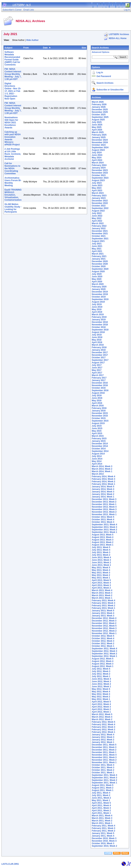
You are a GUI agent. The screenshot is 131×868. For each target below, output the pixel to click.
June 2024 (97, 155)
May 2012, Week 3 (101, 694)
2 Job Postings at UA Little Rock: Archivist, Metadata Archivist (13, 154)
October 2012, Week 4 (103, 638)
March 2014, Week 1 (102, 471)
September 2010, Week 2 (104, 846)
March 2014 (98, 474)
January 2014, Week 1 (103, 497)
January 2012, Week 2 (103, 740)
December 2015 (100, 413)
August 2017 (98, 363)
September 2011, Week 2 (104, 780)
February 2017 (99, 378)
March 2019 (98, 315)
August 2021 (98, 241)
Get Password (104, 76)
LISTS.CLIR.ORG (10, 864)
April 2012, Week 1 (101, 712)
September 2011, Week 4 (104, 775)
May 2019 (97, 309)
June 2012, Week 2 (101, 684)
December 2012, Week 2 (104, 623)
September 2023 (100, 178)
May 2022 (97, 218)
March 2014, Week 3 (102, 466)
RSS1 (117, 853)
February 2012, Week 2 (103, 730)
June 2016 (97, 398)
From (26, 48)
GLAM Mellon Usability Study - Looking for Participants (13, 208)
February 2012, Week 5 (103, 722)
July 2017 (97, 365)
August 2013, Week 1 (103, 545)
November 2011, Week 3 (104, 757)
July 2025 (97, 122)
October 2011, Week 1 (103, 773)
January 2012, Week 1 (103, 742)
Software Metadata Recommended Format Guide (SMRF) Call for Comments (12, 58)
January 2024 (99, 168)
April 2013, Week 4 (101, 583)
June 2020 (97, 277)
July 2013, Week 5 (101, 547)
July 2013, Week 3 (101, 552)
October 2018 (99, 327)
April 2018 (97, 342)
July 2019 (97, 304)
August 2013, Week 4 (103, 537)
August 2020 (98, 271)
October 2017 (99, 358)
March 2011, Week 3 (102, 818)
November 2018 (100, 325)
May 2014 (97, 461)
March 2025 (98, 132)
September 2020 (100, 269)
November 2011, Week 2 (104, 760)
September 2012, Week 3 (104, 651)
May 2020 (97, 279)
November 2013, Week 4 (104, 507)
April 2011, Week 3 (101, 808)
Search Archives (100, 48)
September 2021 (100, 239)
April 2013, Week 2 (101, 588)
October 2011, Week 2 (103, 770)
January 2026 (99, 107)
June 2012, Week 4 (101, 679)
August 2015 (98, 423)
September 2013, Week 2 (104, 530)
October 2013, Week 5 (103, 517)
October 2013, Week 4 (103, 519)
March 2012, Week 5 (102, 714)
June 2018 (97, 337)
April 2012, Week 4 (101, 704)
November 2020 (100, 264)
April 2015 (97, 433)
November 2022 (100, 203)
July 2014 (97, 456)
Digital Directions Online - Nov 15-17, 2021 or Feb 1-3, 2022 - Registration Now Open (13, 91)
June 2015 (97, 428)
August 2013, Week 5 (103, 535)
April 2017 (97, 373)
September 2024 (100, 147)
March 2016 (98, 406)
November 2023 (100, 173)
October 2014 (99, 449)
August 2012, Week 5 (103, 659)
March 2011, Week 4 (102, 816)
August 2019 (98, 302)
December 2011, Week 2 (104, 750)
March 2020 (98, 284)
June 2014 (97, 459)
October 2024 (99, 145)
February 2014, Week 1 (103, 484)
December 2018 (100, 322)
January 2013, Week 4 (103, 613)
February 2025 (99, 135)
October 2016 (99, 388)
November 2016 (100, 385)
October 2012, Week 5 (103, 636)
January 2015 (99, 441)
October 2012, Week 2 (103, 643)
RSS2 (125, 853)
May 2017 (97, 370)
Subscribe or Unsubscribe (110, 90)
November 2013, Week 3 (104, 509)
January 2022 (99, 228)
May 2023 (97, 188)
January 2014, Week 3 (103, 492)
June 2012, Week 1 (101, 687)
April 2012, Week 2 (101, 709)
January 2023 (99, 198)
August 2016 (98, 393)
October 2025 (99, 115)
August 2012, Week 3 (103, 664)
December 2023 (100, 170)
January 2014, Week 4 (103, 489)
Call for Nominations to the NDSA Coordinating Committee (12, 168)
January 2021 (99, 259)
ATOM (108, 853)
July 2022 (97, 213)
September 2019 (100, 299)
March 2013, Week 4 (102, 590)
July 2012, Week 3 (101, 671)
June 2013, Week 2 (101, 563)
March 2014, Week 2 (102, 469)
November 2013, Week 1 (104, 514)
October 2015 (99, 418)
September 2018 (100, 330)
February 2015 (99, 439)
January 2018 (99, 350)
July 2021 (97, 244)
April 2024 (97, 160)
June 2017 (97, 368)
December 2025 (100, 110)
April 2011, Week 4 (101, 805)
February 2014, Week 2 (103, 482)
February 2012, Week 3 (103, 727)
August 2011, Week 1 (103, 790)
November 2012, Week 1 (104, 633)
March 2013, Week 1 (102, 598)
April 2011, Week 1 (101, 813)
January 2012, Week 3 (103, 737)
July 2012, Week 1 (101, 676)
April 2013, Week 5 (101, 580)
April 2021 (97, 251)
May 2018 (97, 340)
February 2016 (99, 408)
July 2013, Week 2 (101, 555)
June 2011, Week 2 (101, 798)
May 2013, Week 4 (101, 570)
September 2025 (100, 117)
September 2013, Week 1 (104, 532)
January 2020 (99, 289)
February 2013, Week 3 (103, 603)
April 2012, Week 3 (101, 707)
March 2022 (98, 223)
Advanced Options (101, 52)
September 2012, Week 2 (104, 654)
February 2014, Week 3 (103, 479)
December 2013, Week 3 (104, 499)
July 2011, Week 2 (101, 795)
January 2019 (99, 320)
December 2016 (100, 383)
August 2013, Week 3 (103, 540)
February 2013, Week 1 (103, 608)
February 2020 (99, 287)
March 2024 (98, 163)
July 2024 (97, 153)
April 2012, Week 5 (101, 702)
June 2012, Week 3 (101, 681)
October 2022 (99, 206)
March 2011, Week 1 (102, 823)
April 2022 (97, 221)
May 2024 (97, 158)
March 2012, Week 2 (102, 719)
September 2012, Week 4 (104, 649)
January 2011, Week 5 (103, 833)
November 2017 (100, 355)
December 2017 (100, 352)
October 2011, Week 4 (103, 765)
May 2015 (97, 431)
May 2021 (97, 249)
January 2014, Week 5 (103, 487)
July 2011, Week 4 (101, 793)
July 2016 (97, 395)
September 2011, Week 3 (104, 778)
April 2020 (97, 282)
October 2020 (99, 266)
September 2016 (100, 390)
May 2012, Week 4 (101, 692)
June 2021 (97, 246)
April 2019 (97, 312)
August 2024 (98, 150)
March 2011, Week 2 (102, 821)
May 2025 (97, 127)
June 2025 (97, 125)
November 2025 (100, 112)
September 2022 (100, 208)
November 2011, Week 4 (104, 755)
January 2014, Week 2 (103, 494)
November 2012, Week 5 (104, 626)
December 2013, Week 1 (104, 504)
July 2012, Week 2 (101, 674)
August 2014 (98, 454)
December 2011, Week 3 (104, 747)
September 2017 (100, 360)
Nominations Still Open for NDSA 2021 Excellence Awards (11, 123)
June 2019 (97, 307)
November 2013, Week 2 (104, 512)
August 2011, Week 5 (103, 785)
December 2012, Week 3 (104, 621)
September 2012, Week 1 (104, 656)
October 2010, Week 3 (103, 843)
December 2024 (100, 140)
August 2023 (98, 180)
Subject (8, 48)
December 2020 (100, 261)
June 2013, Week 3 (101, 560)
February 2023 (99, 196)
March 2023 (98, 193)
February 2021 (99, 256)
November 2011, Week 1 (104, 762)
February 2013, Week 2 (103, 606)
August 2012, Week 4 (103, 661)
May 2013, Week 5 (101, 568)
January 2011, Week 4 (103, 836)
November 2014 (100, 446)
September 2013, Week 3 (104, 527)
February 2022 (99, 226)
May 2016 (97, 401)
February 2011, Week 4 (103, 826)
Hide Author (32, 40)
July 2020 (97, 274)
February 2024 (99, 165)
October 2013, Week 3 (103, 522)
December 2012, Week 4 (104, 618)
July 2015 (97, 426)
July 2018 (97, 335)
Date (45, 48)
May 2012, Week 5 (101, 689)
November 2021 (100, 234)
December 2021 (100, 231)
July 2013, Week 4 (101, 550)
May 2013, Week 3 (101, 573)
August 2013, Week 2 (103, 542)
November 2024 (100, 142)
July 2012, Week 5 (101, 669)
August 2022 (98, 211)
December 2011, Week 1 (104, 752)
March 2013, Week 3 (102, 593)
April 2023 (97, 191)
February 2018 (99, 347)
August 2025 (98, 120)
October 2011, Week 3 (103, 767)
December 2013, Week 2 (104, 502)
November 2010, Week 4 (104, 841)
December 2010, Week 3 (104, 838)
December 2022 (100, 201)
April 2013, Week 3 (101, 585)
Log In (100, 72)
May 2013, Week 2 (101, 575)
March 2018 (98, 345)
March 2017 (98, 375)
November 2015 (100, 416)
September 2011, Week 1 (104, 783)
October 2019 (99, 297)
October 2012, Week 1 (103, 646)
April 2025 (97, 130)
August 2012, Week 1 (103, 666)
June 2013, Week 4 (101, 557)
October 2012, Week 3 (103, 641)
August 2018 (98, 332)
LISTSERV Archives (119, 34)
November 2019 (100, 294)
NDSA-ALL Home (118, 38)
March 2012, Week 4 (102, 717)
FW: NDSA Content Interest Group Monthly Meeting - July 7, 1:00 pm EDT (13, 74)
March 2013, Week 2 (102, 595)
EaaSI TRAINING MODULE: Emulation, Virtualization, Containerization (13, 195)
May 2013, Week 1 (101, 578)
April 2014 (97, 464)
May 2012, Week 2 (101, 697)
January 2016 (99, 411)
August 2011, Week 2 (103, 788)
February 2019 (99, 317)
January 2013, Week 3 (103, 616)
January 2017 (99, 380)
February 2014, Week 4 (103, 476)
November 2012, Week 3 (104, 628)
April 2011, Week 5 (101, 803)
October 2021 (99, 236)
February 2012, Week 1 (103, 732)
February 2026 (99, 104)
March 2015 (98, 436)
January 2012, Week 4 (103, 735)
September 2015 (100, 421)
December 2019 (100, 292)
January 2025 (99, 137)
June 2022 (97, 216)
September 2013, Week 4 (104, 525)
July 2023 (97, 183)
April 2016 (97, 403)
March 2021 (98, 254)
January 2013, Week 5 (103, 611)
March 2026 (98, 102)
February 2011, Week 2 (103, 831)
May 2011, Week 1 (101, 800)
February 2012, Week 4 (103, 724)
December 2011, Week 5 (104, 745)
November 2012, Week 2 (104, 631)
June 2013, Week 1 (101, 565)
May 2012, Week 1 (101, 699)
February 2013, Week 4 (103, 600)
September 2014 (100, 451)
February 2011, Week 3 (103, 828)
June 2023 (97, 185)
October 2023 (99, 175)
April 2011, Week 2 (101, 811)
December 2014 (100, 444)
